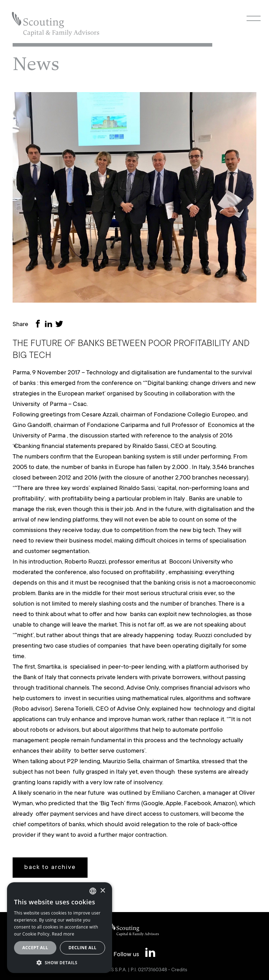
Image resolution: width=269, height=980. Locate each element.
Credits (179, 970)
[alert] (60, 928)
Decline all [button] (83, 948)
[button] (60, 962)
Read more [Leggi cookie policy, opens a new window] (63, 934)
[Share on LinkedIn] (50, 325)
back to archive (50, 868)
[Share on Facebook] (39, 325)
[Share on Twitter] (61, 325)
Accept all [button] (35, 948)
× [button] (102, 891)
